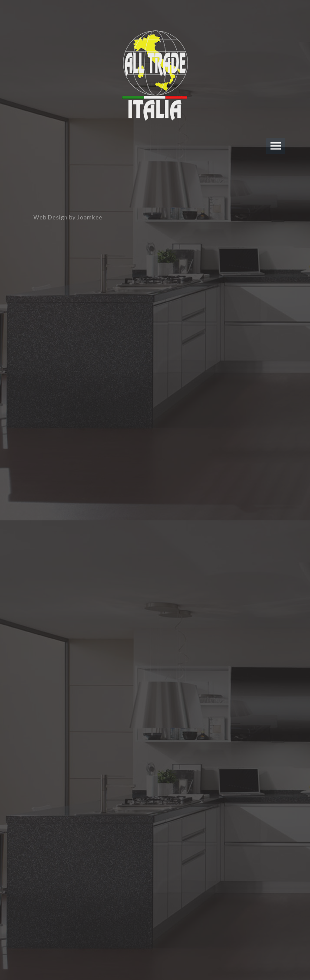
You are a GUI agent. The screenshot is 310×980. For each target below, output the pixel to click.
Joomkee (90, 217)
